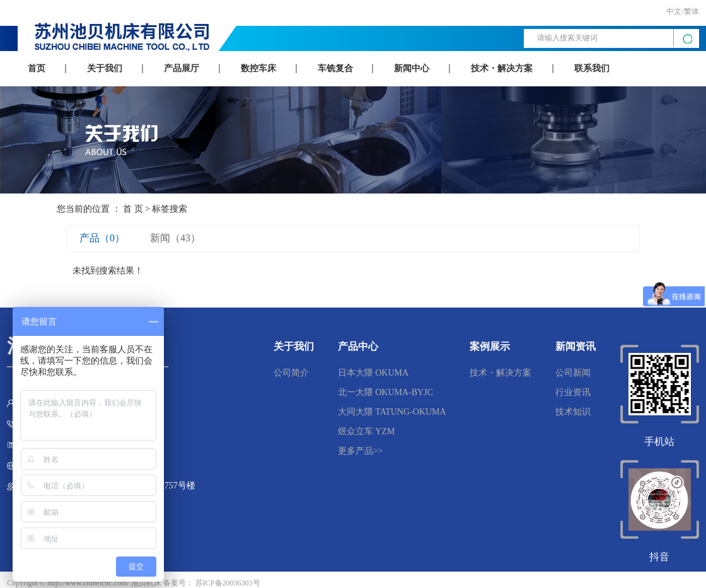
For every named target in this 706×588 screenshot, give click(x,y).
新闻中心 (412, 68)
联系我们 (592, 68)
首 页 (133, 209)
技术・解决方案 (502, 68)
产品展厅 (182, 68)
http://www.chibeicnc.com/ (88, 583)
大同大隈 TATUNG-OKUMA (392, 412)
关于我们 (105, 68)
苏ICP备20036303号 (228, 583)
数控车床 (258, 68)
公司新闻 (573, 373)
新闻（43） (175, 238)
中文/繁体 (682, 11)
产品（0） (102, 238)
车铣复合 (335, 68)
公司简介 (291, 373)
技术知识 (573, 412)
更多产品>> (361, 451)
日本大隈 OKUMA (373, 373)
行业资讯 (573, 392)
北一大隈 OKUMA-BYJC (385, 392)
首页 (37, 68)
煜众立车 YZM (367, 431)
